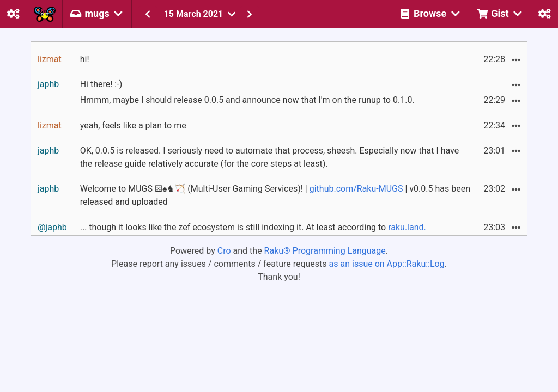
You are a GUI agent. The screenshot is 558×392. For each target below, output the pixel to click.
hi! (85, 59)
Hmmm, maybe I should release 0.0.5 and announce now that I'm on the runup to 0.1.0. (247, 100)
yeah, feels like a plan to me (133, 125)
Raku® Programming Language (325, 251)
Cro (224, 251)
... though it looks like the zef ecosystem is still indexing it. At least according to (253, 227)
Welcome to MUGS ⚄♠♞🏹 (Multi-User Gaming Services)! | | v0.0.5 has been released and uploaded (275, 195)
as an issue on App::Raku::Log (387, 264)
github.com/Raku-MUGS (356, 189)
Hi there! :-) (101, 84)
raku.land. (407, 227)
